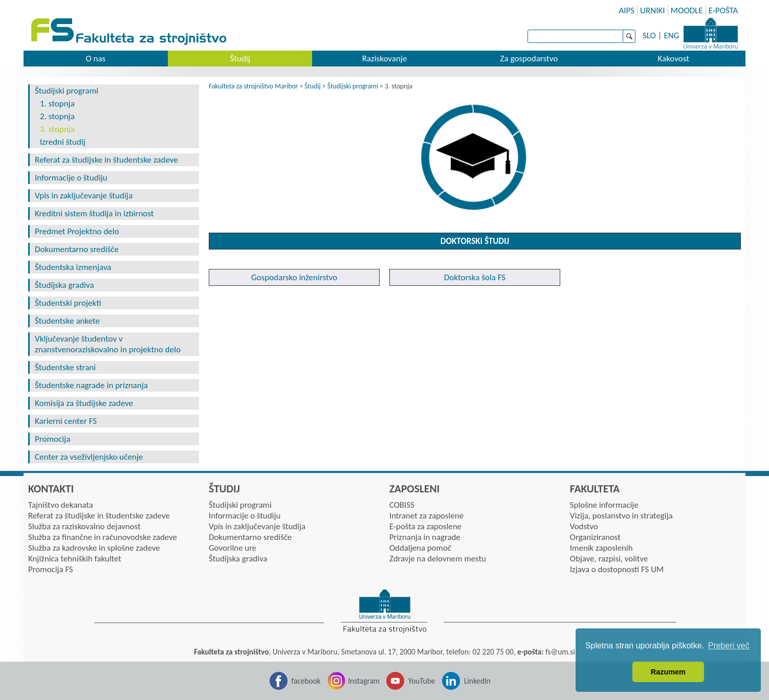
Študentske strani (65, 367)
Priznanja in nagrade (425, 537)
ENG (671, 36)
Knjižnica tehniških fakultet (75, 559)
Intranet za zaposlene (426, 516)
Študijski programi (67, 91)
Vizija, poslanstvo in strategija (621, 516)
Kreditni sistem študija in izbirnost (94, 213)
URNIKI (653, 10)
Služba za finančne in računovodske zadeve (103, 537)
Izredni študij (63, 142)
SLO (649, 36)
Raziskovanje (385, 59)
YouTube (422, 681)
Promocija (52, 439)
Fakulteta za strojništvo (130, 32)
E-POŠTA (723, 10)
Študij (240, 59)
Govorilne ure (233, 548)
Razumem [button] (668, 672)
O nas (95, 59)
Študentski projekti (68, 303)
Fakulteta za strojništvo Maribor (253, 86)
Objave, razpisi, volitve (609, 559)
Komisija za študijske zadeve (84, 403)
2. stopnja (57, 116)
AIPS (627, 10)
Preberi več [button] (729, 646)
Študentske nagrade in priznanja (91, 385)
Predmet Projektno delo (77, 231)
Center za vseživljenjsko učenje (89, 457)
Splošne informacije (604, 505)
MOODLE (687, 10)
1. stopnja (57, 104)
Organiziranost (595, 537)
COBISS (402, 505)
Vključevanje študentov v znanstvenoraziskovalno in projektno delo (108, 344)
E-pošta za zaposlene (425, 526)
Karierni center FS (66, 421)
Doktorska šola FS (475, 277)
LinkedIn (477, 681)
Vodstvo (584, 526)
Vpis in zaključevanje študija (84, 196)
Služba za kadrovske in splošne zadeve (94, 548)
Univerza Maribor (711, 33)
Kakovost (673, 59)
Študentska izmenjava (73, 267)
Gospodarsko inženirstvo (294, 277)
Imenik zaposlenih (601, 548)
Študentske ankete (67, 321)
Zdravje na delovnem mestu (438, 559)
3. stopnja (57, 129)
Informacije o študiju (71, 178)
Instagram (364, 681)
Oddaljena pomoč (420, 548)
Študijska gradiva (64, 285)
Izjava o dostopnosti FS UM (617, 569)
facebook (306, 681)
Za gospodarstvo (529, 59)
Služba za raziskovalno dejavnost (84, 526)
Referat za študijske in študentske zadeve (106, 160)
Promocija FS (51, 569)
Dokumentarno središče (77, 249)
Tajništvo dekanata (61, 505)
